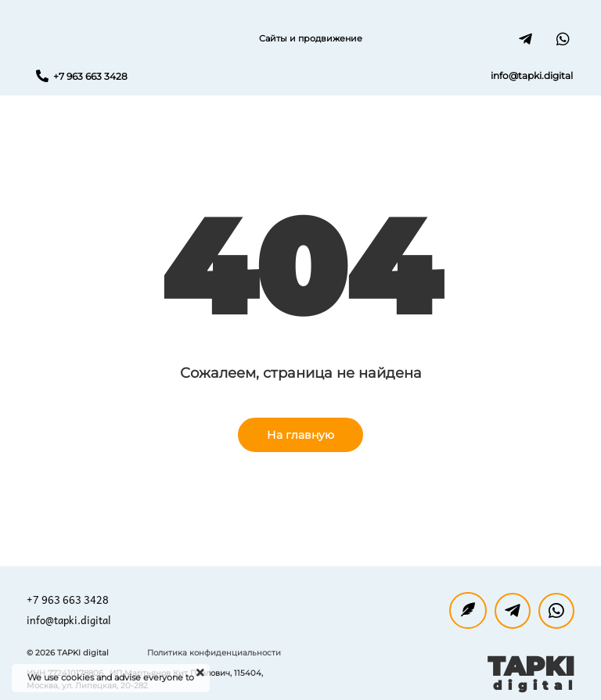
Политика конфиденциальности (214, 653)
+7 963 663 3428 (68, 599)
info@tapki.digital (69, 620)
